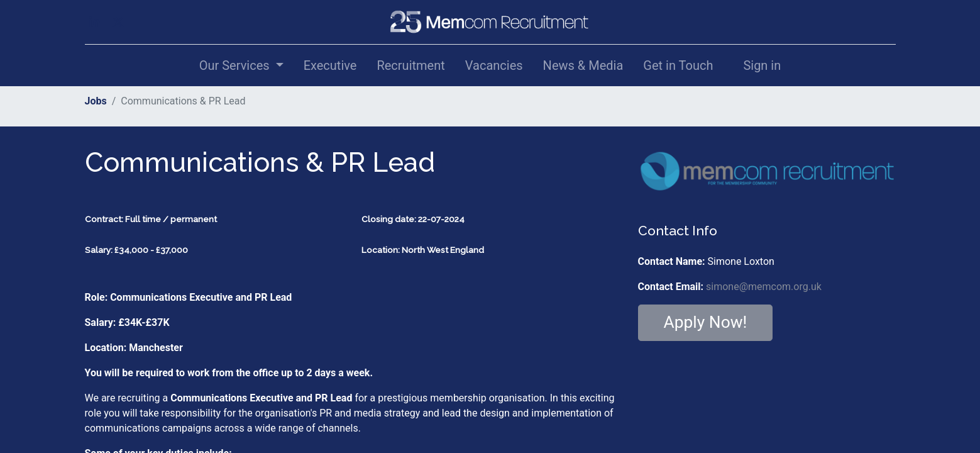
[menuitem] (330, 65)
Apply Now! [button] (706, 322)
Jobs (96, 101)
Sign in (762, 65)
